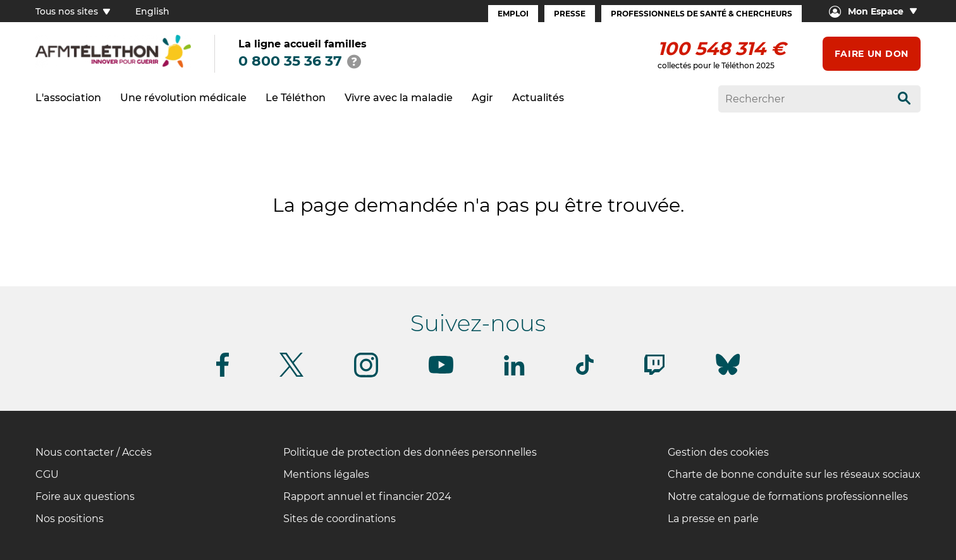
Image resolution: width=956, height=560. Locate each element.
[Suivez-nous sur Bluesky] (728, 375)
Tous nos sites (73, 11)
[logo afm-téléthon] (113, 65)
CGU (47, 474)
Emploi (513, 14)
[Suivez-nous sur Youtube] (441, 371)
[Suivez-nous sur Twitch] (654, 373)
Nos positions (70, 519)
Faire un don (872, 54)
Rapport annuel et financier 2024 (367, 496)
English (152, 11)
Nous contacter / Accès (94, 452)
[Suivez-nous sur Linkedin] (515, 373)
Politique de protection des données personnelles (410, 452)
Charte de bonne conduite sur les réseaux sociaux (794, 474)
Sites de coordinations (340, 519)
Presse (570, 14)
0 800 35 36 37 (290, 61)
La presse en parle (713, 519)
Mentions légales (326, 474)
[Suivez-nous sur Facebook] (223, 374)
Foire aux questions (85, 496)
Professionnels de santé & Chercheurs (702, 14)
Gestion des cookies (718, 452)
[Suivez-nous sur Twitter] (291, 374)
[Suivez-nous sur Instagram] (366, 375)
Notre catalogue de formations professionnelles (788, 496)
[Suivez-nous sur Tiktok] (585, 373)
